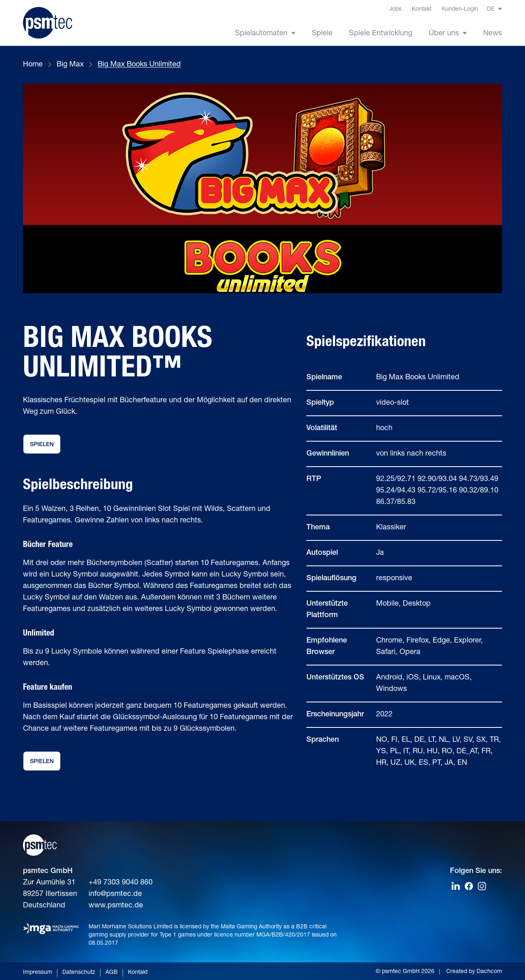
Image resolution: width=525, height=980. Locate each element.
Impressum (38, 973)
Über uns (448, 34)
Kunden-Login (460, 9)
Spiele (322, 34)
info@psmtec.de (115, 894)
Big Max (70, 65)
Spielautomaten (265, 34)
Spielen (42, 445)
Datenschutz (79, 973)
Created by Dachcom (474, 972)
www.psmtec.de (116, 906)
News (493, 34)
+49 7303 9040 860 (121, 883)
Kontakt (422, 9)
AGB (112, 973)
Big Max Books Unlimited (139, 65)
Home (33, 65)
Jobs (395, 9)
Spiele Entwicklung (381, 34)
